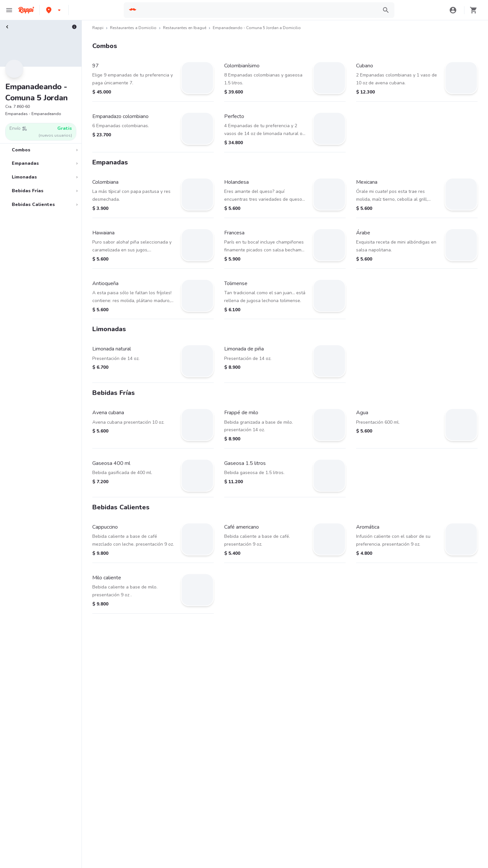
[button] (54, 10)
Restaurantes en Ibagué (185, 28)
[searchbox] (257, 10)
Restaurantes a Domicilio (133, 28)
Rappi (98, 28)
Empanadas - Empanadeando (33, 114)
